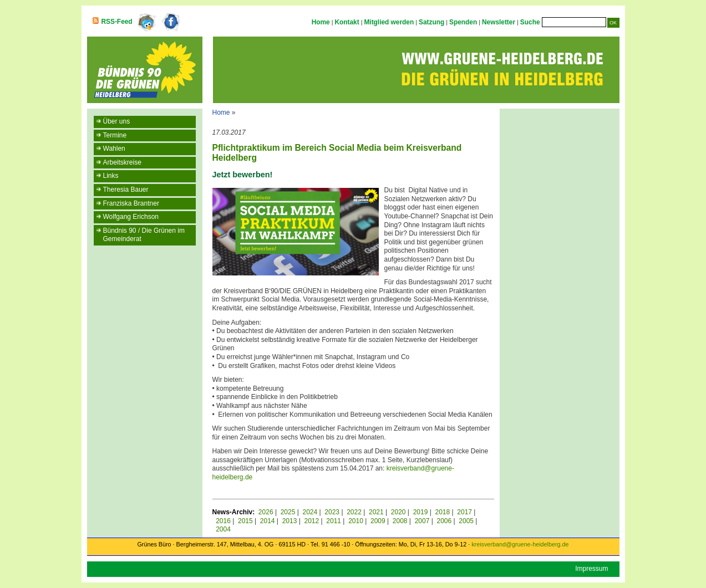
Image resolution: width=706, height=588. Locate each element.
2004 (223, 529)
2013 (290, 521)
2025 (288, 512)
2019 (421, 512)
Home (321, 22)
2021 (376, 512)
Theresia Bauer (126, 190)
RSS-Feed (117, 22)
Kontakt (347, 22)
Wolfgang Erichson (131, 217)
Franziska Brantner (131, 203)
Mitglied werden (389, 22)
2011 (334, 521)
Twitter (146, 22)
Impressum (591, 569)
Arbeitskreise (122, 162)
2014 (268, 521)
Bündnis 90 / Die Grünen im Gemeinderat (144, 235)
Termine (115, 135)
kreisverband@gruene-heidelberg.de (520, 544)
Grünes (147, 544)
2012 (311, 521)
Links (111, 176)
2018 (442, 512)
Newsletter (499, 22)
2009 (378, 521)
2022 (354, 512)
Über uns (117, 121)
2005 (466, 521)
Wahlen (114, 149)
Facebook (171, 22)
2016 (223, 521)
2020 (398, 512)
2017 (464, 512)
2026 (266, 512)
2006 (444, 521)
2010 (356, 521)
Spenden (463, 22)
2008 (400, 521)
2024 (310, 512)
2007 (422, 521)
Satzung (431, 22)
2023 (332, 512)
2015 (245, 521)
